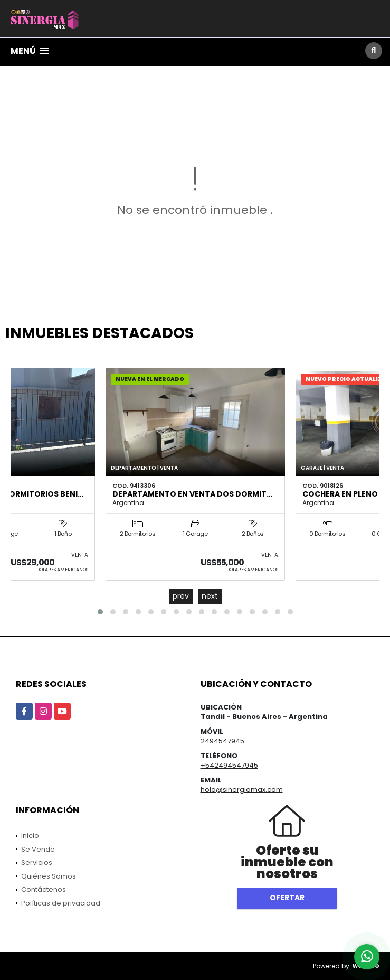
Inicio (30, 836)
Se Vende (38, 849)
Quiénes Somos (49, 876)
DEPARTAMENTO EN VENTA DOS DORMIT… (192, 494)
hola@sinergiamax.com (242, 790)
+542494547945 (229, 765)
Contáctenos (44, 889)
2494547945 (222, 741)
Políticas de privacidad (61, 903)
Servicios (37, 862)
